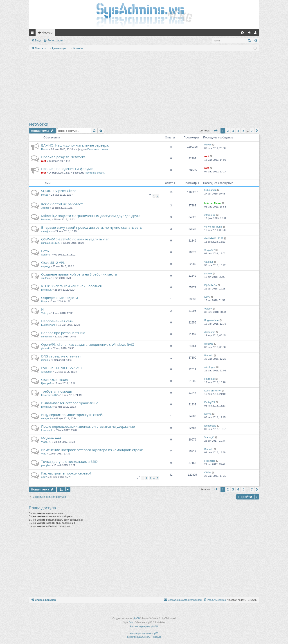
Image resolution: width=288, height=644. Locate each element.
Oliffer (208, 472)
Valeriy (45, 313)
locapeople (47, 430)
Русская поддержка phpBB (144, 627)
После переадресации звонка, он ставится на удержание (88, 426)
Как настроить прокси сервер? (66, 473)
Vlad (44, 454)
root (44, 161)
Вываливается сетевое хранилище (70, 403)
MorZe (45, 195)
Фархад (45, 266)
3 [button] (233, 131)
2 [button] (228, 131)
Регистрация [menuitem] (257, 34)
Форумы (47, 33)
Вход (38, 41)
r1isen (45, 360)
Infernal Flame (213, 203)
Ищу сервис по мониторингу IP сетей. (72, 415)
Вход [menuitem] (250, 34)
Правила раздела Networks (63, 157)
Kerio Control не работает (62, 204)
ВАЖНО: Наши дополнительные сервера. (75, 145)
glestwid (46, 348)
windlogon (47, 372)
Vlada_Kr (46, 442)
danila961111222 (51, 243)
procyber (46, 465)
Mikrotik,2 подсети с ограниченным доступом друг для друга (91, 216)
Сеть (45, 251)
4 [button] (238, 131)
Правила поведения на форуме (67, 169)
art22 (44, 477)
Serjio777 (46, 255)
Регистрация (55, 41)
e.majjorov (47, 231)
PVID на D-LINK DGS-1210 (61, 368)
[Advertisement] (144, 86)
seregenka (47, 418)
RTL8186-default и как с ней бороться (71, 286)
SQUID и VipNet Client (58, 191)
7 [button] (252, 131)
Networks (38, 124)
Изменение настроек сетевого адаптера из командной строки (92, 450)
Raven (45, 149)
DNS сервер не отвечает (61, 356)
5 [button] (243, 131)
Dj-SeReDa (211, 285)
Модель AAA (51, 438)
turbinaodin (210, 190)
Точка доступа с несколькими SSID (69, 461)
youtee (45, 278)
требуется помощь (57, 391)
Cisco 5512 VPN (53, 262)
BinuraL (209, 355)
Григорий (46, 383)
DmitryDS (46, 290)
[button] (215, 131)
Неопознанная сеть (57, 321)
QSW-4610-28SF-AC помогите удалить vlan (75, 239)
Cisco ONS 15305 (54, 380)
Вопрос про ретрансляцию (63, 333)
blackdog (46, 219)
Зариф (45, 208)
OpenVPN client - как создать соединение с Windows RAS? (88, 344)
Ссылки (33, 34)
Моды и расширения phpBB (144, 633)
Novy (44, 301)
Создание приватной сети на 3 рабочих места (79, 274)
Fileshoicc (210, 461)
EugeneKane (48, 325)
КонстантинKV (49, 395)
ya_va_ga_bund (213, 227)
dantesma (47, 337)
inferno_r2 (210, 215)
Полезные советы (97, 149)
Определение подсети (60, 298)
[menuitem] (242, 33)
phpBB (136, 618)
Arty (131, 623)
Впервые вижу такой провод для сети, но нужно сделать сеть (92, 227)
